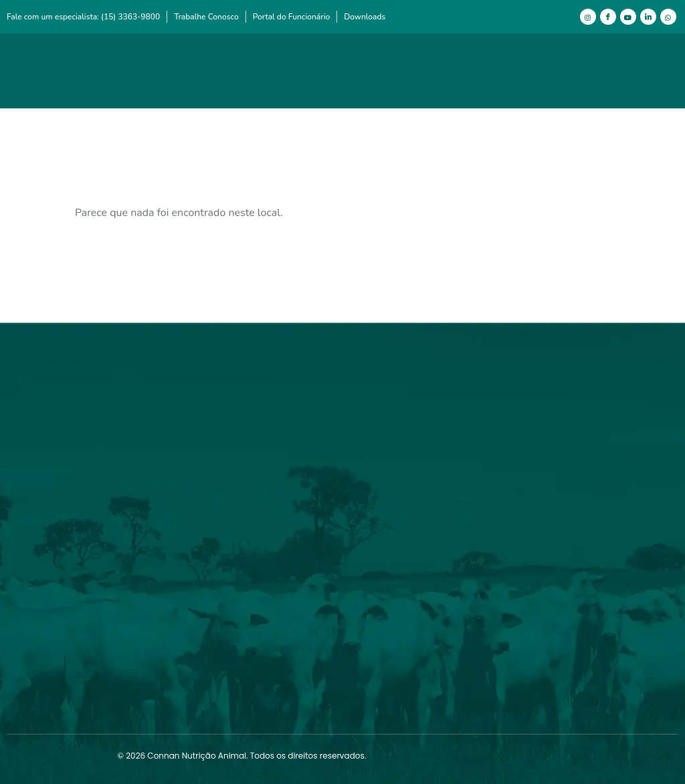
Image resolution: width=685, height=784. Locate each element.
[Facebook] (608, 17)
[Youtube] (628, 17)
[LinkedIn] (648, 17)
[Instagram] (588, 17)
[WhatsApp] (668, 17)
